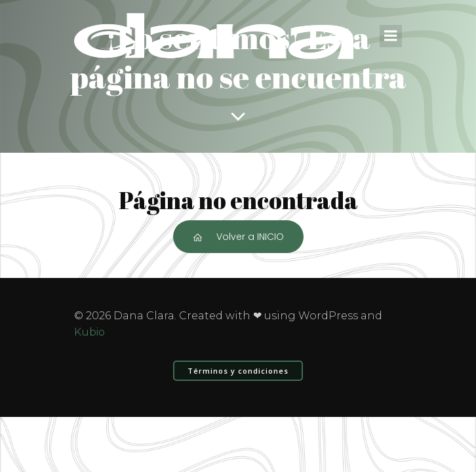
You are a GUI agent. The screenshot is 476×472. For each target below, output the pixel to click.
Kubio (89, 332)
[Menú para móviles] (391, 36)
